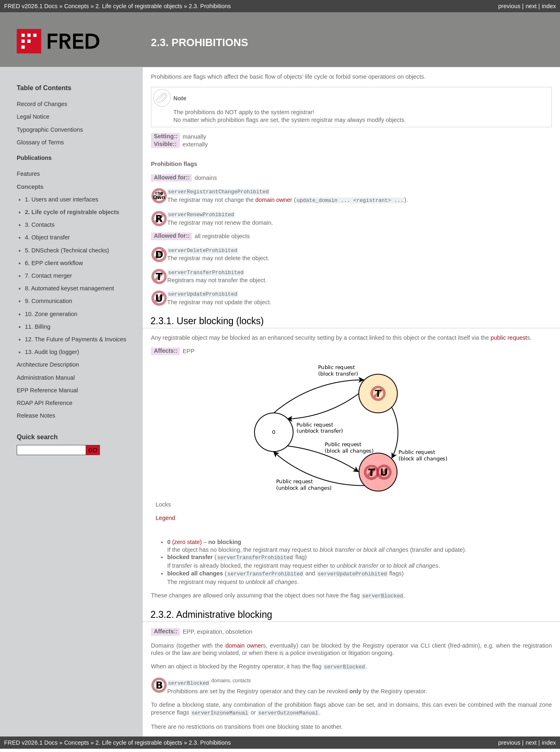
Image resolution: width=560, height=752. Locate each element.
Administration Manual (46, 378)
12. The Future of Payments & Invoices (76, 339)
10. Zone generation (51, 314)
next (531, 6)
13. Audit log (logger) (52, 352)
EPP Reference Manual (47, 390)
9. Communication (49, 301)
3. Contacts (40, 225)
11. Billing (38, 327)
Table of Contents (44, 88)
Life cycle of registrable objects (139, 6)
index (549, 6)
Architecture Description (48, 365)
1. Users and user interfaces (62, 199)
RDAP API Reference (45, 403)
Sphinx (325, 745)
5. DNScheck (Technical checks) (67, 250)
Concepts (76, 6)
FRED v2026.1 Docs (31, 6)
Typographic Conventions (50, 130)
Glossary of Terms (40, 142)
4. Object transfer (47, 237)
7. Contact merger (48, 276)
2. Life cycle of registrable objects (72, 212)
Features (28, 174)
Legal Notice (33, 117)
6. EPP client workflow (54, 263)
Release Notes (36, 416)
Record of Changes (42, 104)
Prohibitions (210, 6)
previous (509, 6)
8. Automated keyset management (69, 288)
